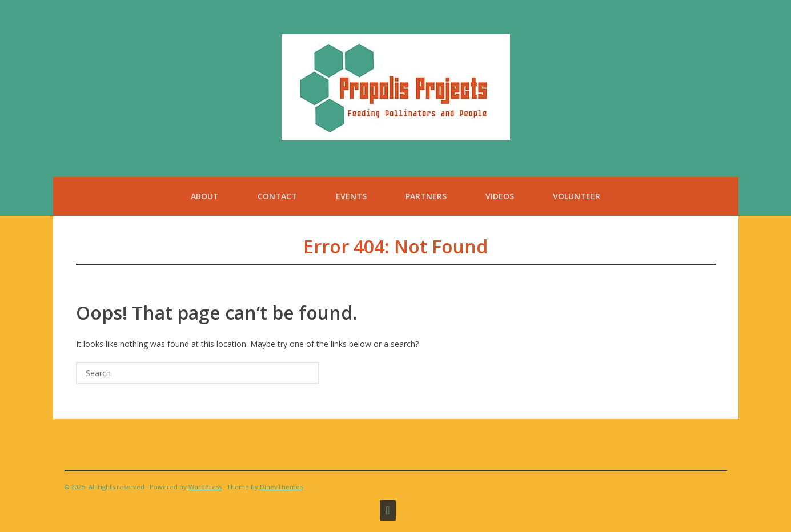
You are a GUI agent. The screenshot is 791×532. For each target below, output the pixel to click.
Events (351, 196)
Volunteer (577, 196)
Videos (500, 196)
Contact (277, 196)
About (205, 196)
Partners (426, 196)
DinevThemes (281, 487)
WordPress (205, 487)
